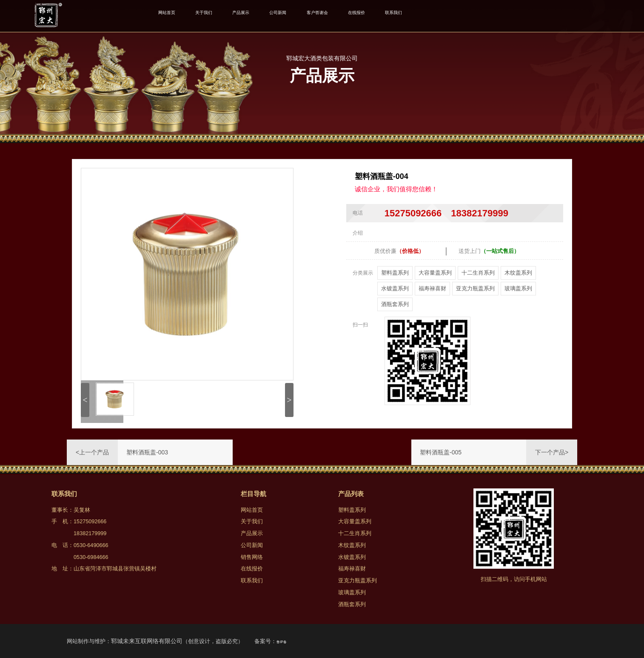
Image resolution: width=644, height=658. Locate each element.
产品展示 (268, 16)
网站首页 (172, 16)
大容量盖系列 (435, 273)
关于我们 (220, 16)
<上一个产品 (92, 452)
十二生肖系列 (478, 273)
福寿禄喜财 (432, 288)
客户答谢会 (366, 16)
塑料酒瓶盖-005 (441, 452)
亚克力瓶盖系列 (475, 288)
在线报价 (417, 16)
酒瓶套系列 (395, 304)
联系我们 (465, 16)
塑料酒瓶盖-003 (147, 452)
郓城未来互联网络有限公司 (147, 641)
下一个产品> (552, 452)
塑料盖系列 (395, 273)
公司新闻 (316, 16)
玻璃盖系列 (518, 288)
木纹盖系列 (518, 273)
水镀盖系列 (395, 288)
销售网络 (252, 557)
